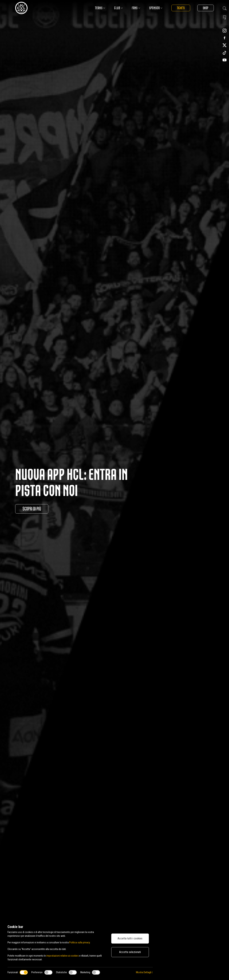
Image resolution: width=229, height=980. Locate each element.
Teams (100, 8)
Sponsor (156, 8)
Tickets (181, 8)
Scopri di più (32, 509)
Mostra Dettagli (144, 972)
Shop (206, 8)
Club (119, 8)
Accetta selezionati (130, 952)
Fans (136, 8)
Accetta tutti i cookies (130, 938)
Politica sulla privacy (80, 942)
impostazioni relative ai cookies (63, 956)
